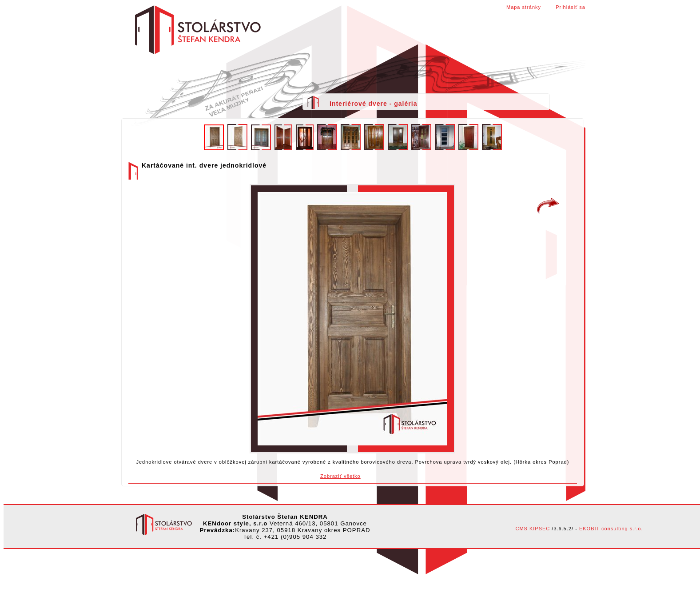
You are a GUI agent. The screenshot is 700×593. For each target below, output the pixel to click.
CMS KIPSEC (533, 529)
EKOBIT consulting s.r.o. (611, 529)
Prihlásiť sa (571, 7)
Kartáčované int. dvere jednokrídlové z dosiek (548, 206)
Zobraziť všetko (340, 476)
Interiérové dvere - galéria (373, 104)
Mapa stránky (524, 7)
